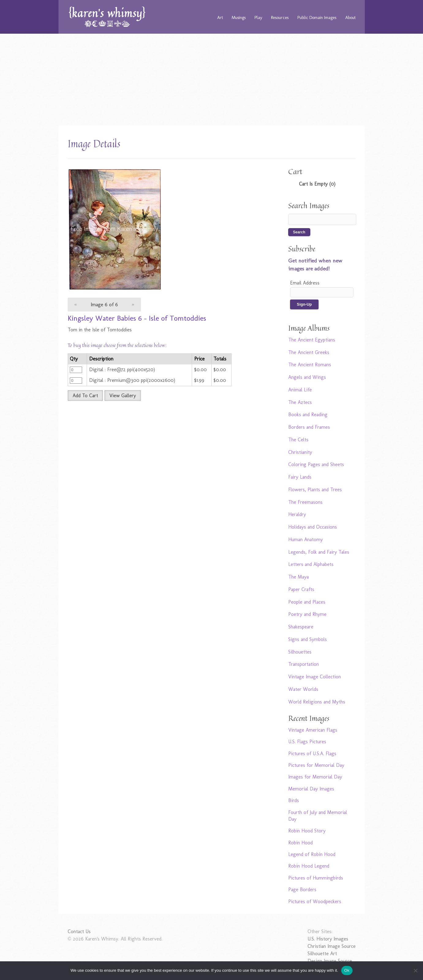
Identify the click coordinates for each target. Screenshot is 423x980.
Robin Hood (300, 843)
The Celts (298, 440)
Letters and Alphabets (311, 564)
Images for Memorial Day (315, 777)
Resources (280, 17)
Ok (347, 970)
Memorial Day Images (311, 789)
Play (258, 17)
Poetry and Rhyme (307, 614)
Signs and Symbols (308, 639)
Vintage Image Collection (315, 677)
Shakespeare (301, 627)
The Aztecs (300, 402)
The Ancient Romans (310, 365)
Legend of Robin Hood (312, 854)
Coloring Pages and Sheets (316, 464)
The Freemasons (305, 502)
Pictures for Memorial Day (316, 765)
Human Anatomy (306, 539)
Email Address (305, 283)
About (350, 17)
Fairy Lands (300, 477)
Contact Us (79, 931)
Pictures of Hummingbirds (316, 878)
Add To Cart (85, 396)
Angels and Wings (307, 377)
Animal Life (300, 390)
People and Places (307, 602)
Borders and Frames (309, 427)
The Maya (298, 577)
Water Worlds (303, 689)
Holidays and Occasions (313, 527)
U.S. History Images (328, 939)
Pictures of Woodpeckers (315, 901)
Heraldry (297, 514)
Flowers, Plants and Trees (315, 490)
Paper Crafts (301, 589)
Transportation (304, 664)
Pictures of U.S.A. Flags (312, 754)
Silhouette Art (322, 954)
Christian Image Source (332, 946)
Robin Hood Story (307, 831)
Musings (239, 17)
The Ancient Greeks (309, 352)
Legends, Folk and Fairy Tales (319, 552)
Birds (294, 800)
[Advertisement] (212, 80)
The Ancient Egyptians (312, 340)
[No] (415, 971)
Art (220, 17)
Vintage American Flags (313, 730)
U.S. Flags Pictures (307, 742)
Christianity (300, 452)
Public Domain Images (317, 17)
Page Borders (302, 890)
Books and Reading (308, 415)
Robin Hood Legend (309, 866)
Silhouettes (300, 652)
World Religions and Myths (317, 702)
